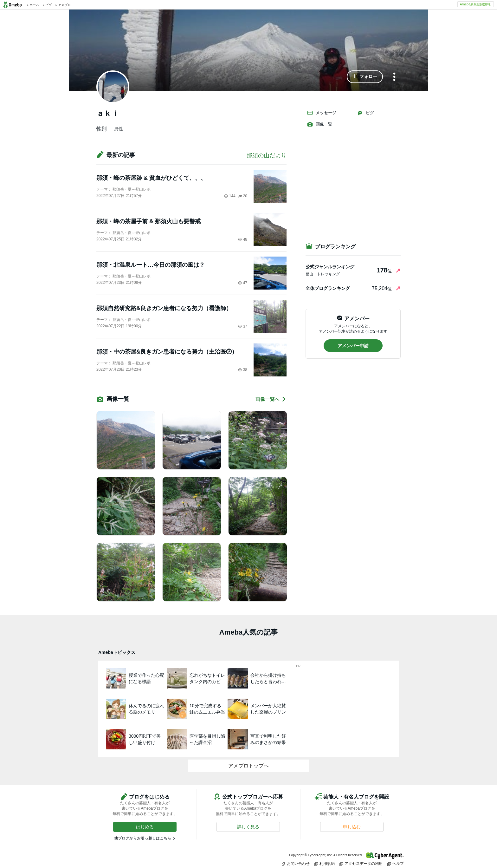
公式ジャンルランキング (330, 267)
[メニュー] (394, 77)
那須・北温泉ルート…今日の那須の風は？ (151, 265)
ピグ (365, 113)
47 (243, 283)
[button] (365, 77)
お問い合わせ (296, 863)
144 (230, 196)
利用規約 (325, 863)
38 (243, 370)
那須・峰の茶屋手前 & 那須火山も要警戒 (148, 221)
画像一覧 (319, 124)
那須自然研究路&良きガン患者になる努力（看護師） (164, 308)
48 (243, 239)
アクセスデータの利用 (361, 863)
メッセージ (322, 113)
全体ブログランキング (328, 288)
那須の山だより (267, 155)
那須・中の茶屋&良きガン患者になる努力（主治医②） (167, 352)
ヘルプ (396, 863)
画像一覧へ (271, 399)
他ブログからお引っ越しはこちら (143, 838)
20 (243, 196)
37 (243, 326)
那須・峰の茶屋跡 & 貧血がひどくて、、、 (151, 178)
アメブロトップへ (248, 766)
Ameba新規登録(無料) (476, 4)
